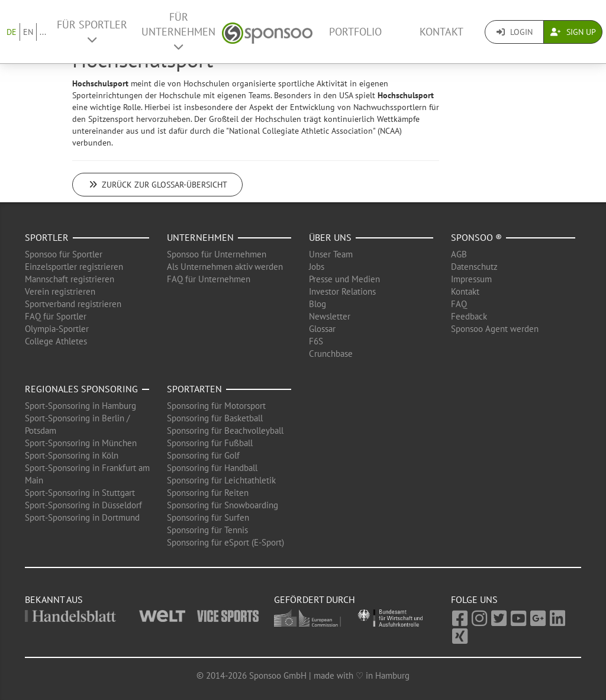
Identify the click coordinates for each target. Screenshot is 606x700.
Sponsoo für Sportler (64, 254)
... (43, 32)
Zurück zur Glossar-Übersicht (157, 185)
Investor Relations (342, 291)
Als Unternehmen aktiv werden (225, 267)
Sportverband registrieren (73, 304)
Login (515, 32)
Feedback (469, 316)
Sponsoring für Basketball (215, 418)
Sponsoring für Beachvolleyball (225, 430)
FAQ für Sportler (56, 316)
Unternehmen (200, 237)
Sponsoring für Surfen (208, 517)
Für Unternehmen (178, 31)
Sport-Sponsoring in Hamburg (80, 406)
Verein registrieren (60, 291)
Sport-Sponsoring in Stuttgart (80, 493)
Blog (317, 304)
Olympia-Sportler (57, 329)
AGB (459, 254)
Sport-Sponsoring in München (81, 443)
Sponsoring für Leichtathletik (221, 480)
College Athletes (56, 341)
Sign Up (573, 32)
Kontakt (441, 32)
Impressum (471, 279)
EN (28, 32)
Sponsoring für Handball (212, 468)
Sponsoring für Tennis (207, 530)
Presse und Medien (344, 279)
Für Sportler (92, 31)
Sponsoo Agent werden (495, 329)
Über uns (330, 237)
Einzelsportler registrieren (74, 267)
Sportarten (194, 389)
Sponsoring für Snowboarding (223, 505)
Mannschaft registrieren (70, 279)
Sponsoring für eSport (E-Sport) (225, 542)
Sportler (47, 237)
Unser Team (331, 254)
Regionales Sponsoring (81, 389)
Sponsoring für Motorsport (216, 406)
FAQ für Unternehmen (209, 279)
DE (12, 32)
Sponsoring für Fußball (210, 443)
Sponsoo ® (476, 237)
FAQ (459, 304)
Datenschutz (474, 267)
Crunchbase (331, 354)
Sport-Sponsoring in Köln (72, 455)
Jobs (317, 267)
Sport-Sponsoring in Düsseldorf (83, 505)
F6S (316, 341)
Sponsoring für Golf (203, 455)
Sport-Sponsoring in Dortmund (82, 517)
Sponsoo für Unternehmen (217, 254)
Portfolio (355, 32)
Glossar (322, 329)
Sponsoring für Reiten (208, 493)
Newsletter (330, 316)
